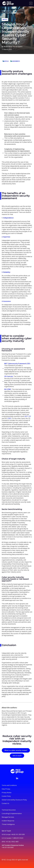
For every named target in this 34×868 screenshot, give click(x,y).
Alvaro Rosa (8, 47)
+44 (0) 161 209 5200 (18, 834)
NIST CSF (28, 416)
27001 (9, 418)
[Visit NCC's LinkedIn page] (17, 778)
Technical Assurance (9, 810)
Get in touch (17, 756)
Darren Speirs (18, 47)
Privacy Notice (7, 793)
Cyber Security (6, 11)
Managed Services (8, 817)
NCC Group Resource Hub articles (12, 13)
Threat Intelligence (8, 824)
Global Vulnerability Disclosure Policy (14, 800)
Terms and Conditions (9, 785)
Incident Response (8, 821)
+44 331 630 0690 (8, 847)
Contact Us (5, 803)
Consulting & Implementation (12, 813)
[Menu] (31, 3)
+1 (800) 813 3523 (17, 838)
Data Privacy (6, 789)
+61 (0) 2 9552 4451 (12, 842)
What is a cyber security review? (16, 750)
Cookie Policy (6, 796)
